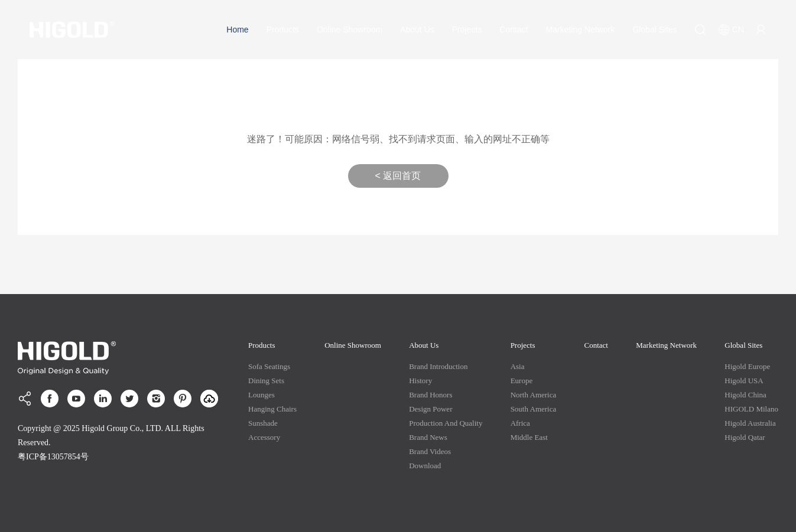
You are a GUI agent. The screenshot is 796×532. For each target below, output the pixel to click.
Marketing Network (581, 30)
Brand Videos (430, 451)
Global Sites (654, 30)
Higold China (745, 395)
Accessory (264, 437)
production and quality (446, 423)
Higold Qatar (745, 437)
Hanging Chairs (272, 409)
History (420, 381)
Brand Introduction (438, 366)
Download (425, 466)
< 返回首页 (398, 176)
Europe (522, 381)
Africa (520, 423)
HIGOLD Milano (751, 409)
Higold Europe (747, 366)
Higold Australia (750, 423)
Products (283, 30)
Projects (467, 30)
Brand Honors (431, 395)
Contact (514, 30)
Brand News (428, 437)
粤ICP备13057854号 (53, 457)
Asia (518, 366)
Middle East (529, 437)
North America (534, 395)
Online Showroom (350, 30)
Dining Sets (266, 381)
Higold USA (744, 381)
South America (534, 409)
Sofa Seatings (269, 366)
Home (237, 30)
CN (731, 30)
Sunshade (263, 423)
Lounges (261, 395)
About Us (417, 30)
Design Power (431, 409)
